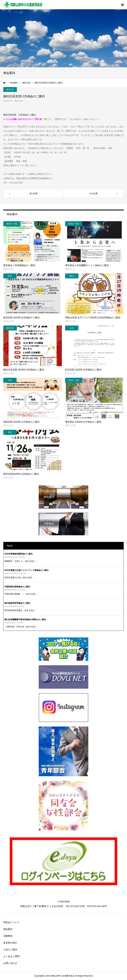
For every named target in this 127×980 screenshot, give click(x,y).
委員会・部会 (12, 224)
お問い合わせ (10, 963)
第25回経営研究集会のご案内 (17, 603)
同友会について (11, 922)
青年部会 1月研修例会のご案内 (19, 265)
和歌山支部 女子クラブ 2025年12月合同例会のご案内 (93, 318)
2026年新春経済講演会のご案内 (18, 554)
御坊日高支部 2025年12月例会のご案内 (24, 370)
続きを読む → (31, 561)
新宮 (10, 276)
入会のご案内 (10, 949)
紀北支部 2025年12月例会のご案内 (83, 370)
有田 (10, 380)
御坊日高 (19, 101)
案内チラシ (16, 165)
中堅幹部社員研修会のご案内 (17, 587)
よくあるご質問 (11, 956)
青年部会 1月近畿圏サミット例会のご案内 (87, 265)
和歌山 (72, 276)
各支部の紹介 (10, 943)
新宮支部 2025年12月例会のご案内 (21, 318)
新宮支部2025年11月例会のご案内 (21, 474)
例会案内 (8, 929)
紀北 (72, 328)
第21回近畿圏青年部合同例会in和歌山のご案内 (25, 620)
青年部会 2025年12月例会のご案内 (83, 422)
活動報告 (8, 936)
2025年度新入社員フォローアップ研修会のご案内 (26, 570)
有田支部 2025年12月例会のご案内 (21, 422)
